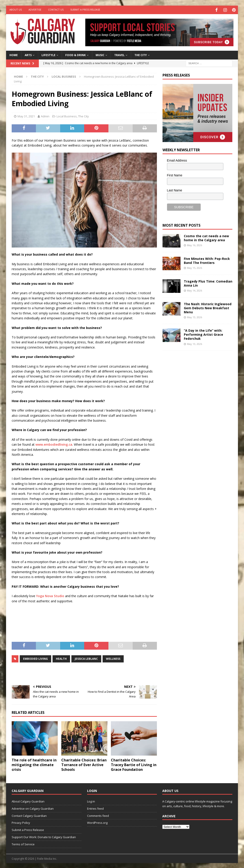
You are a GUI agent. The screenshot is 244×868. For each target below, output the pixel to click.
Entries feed (95, 808)
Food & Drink (76, 54)
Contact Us (56, 10)
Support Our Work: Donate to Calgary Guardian (44, 836)
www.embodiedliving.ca (54, 444)
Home (14, 54)
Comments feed (98, 815)
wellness (113, 658)
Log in (91, 801)
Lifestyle (48, 54)
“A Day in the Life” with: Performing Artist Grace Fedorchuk (203, 334)
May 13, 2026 (195, 317)
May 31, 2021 (26, 115)
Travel (119, 54)
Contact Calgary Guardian (29, 815)
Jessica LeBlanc (86, 658)
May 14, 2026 (195, 290)
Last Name (175, 190)
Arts (28, 54)
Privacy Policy (21, 822)
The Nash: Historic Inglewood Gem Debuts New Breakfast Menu (208, 307)
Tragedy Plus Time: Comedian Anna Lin (208, 283)
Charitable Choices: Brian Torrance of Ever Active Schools (84, 764)
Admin (45, 115)
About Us (16, 10)
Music (100, 54)
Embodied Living (35, 658)
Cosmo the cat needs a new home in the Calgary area (206, 237)
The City (141, 54)
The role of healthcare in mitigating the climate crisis (34, 764)
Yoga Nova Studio (50, 595)
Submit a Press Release (85, 10)
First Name (175, 175)
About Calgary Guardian (28, 801)
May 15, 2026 (195, 267)
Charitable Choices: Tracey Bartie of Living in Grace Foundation (134, 764)
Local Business (67, 115)
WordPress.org (97, 822)
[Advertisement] (196, 423)
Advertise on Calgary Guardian (33, 808)
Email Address (177, 160)
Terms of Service (23, 844)
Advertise (35, 10)
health (61, 658)
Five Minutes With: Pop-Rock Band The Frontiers (207, 260)
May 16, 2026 (195, 244)
